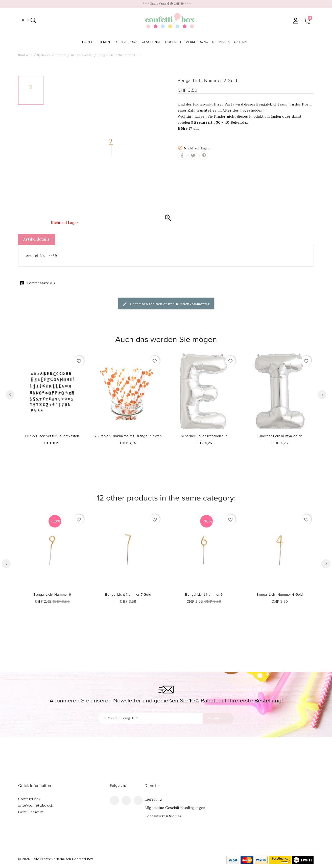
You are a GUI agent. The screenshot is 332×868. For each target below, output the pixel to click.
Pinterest (204, 156)
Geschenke (152, 42)
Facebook (114, 800)
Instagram (138, 800)
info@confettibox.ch (36, 805)
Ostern (241, 42)
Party (88, 42)
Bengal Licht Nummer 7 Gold (128, 595)
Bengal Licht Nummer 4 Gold (280, 595)
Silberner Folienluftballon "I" (280, 436)
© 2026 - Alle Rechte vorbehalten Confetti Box (56, 859)
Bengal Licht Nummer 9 (52, 595)
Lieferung (153, 799)
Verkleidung (197, 42)
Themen (104, 42)
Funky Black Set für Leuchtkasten (52, 436)
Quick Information (35, 786)
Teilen (182, 156)
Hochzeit (174, 42)
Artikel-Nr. (35, 256)
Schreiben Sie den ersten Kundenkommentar (166, 304)
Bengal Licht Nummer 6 (204, 595)
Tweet (193, 156)
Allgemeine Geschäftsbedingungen (175, 808)
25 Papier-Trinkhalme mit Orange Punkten (128, 436)
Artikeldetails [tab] (37, 239)
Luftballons (127, 42)
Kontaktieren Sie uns (163, 816)
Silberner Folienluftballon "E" (204, 436)
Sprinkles (221, 42)
